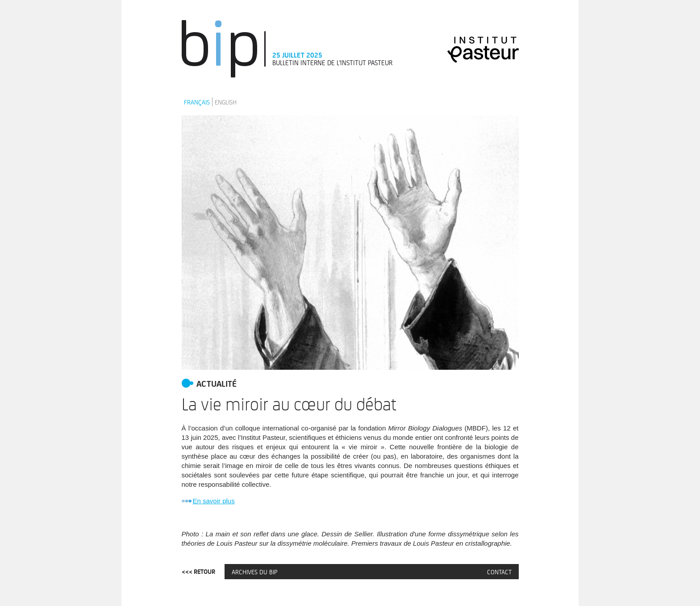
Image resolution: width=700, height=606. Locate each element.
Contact (499, 572)
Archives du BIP (255, 572)
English (226, 102)
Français (197, 102)
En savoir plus (214, 501)
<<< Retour (198, 572)
